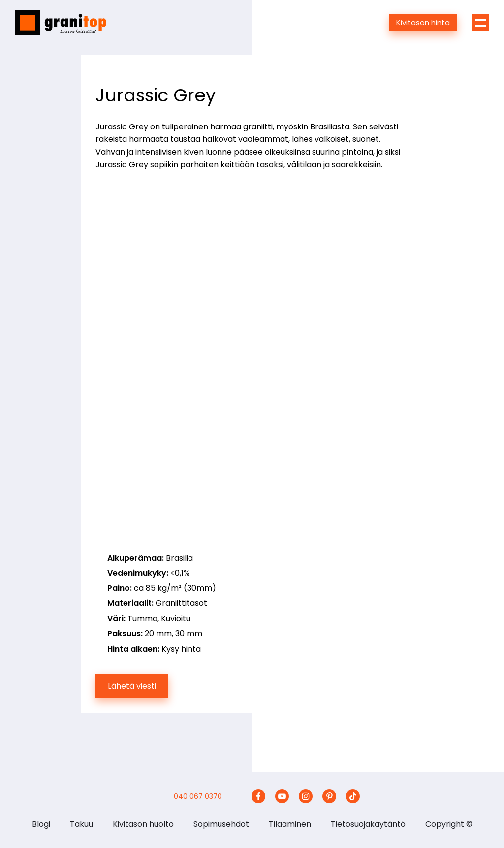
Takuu (81, 824)
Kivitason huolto (143, 824)
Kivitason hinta (423, 22)
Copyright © (449, 824)
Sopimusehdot (221, 824)
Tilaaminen (290, 824)
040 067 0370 (198, 796)
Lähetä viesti (132, 686)
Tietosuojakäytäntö (368, 824)
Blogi (41, 824)
